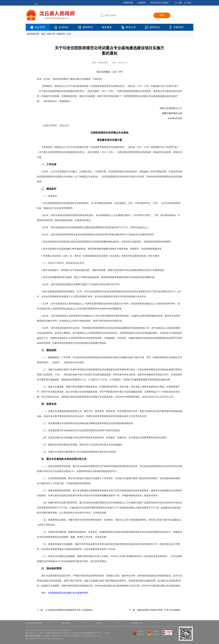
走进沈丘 (64, 27)
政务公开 (131, 27)
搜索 (162, 15)
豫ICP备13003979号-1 (34, 636)
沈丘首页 (40, 27)
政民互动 (155, 27)
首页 (43, 34)
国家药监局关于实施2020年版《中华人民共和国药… (160, 610)
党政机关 (141, 632)
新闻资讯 (88, 27)
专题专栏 (178, 27)
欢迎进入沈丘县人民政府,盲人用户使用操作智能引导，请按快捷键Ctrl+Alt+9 (0, 0)
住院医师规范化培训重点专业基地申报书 (68, 593)
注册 (180, 3)
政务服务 (107, 27)
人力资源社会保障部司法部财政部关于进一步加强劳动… (70, 610)
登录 (189, 3)
